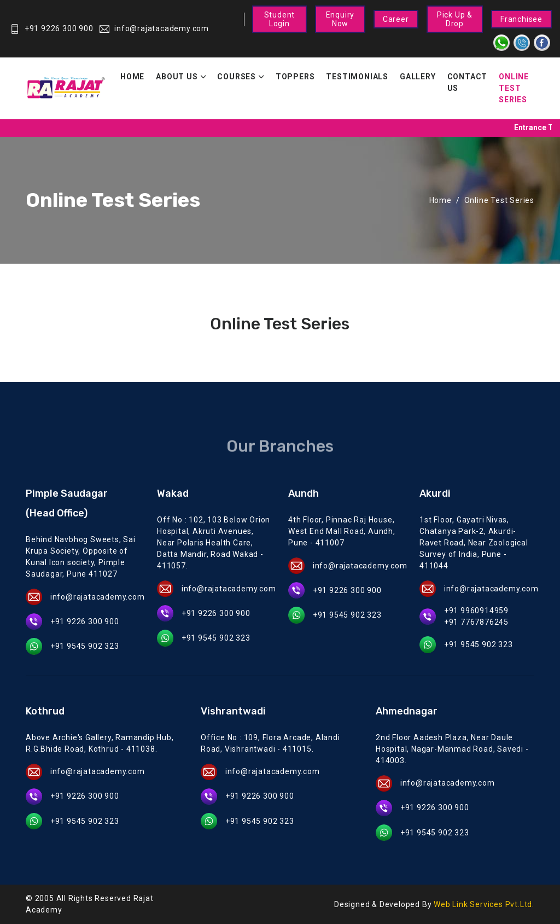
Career (396, 19)
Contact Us (468, 82)
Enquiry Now (340, 19)
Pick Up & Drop (455, 19)
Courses (237, 77)
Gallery (418, 77)
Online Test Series (514, 88)
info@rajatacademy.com (154, 28)
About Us (177, 77)
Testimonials (357, 77)
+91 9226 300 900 (52, 28)
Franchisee (521, 19)
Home (132, 77)
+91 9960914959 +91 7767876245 (476, 616)
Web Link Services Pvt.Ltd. (484, 904)
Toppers (295, 77)
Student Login (280, 19)
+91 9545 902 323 (85, 646)
